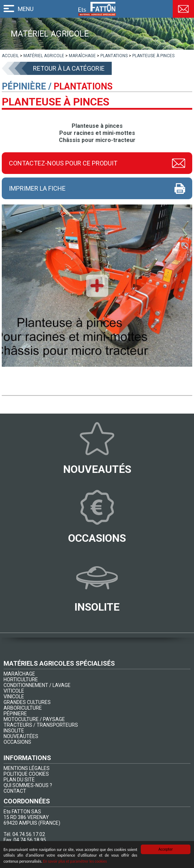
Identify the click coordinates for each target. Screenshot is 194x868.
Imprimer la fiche (37, 188)
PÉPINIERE (15, 714)
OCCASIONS (17, 742)
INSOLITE (14, 731)
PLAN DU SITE (19, 780)
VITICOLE (14, 691)
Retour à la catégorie (69, 68)
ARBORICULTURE (23, 708)
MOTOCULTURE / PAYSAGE (34, 719)
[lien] (10, 56)
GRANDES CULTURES (27, 702)
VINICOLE (14, 697)
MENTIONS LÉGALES (27, 768)
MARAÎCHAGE (19, 674)
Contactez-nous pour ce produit (63, 163)
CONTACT (15, 791)
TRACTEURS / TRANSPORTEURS (41, 725)
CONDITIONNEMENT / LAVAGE (37, 685)
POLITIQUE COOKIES (26, 774)
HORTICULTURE (21, 679)
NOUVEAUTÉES (21, 736)
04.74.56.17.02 (29, 834)
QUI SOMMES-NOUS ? (28, 785)
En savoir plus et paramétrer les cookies (75, 862)
